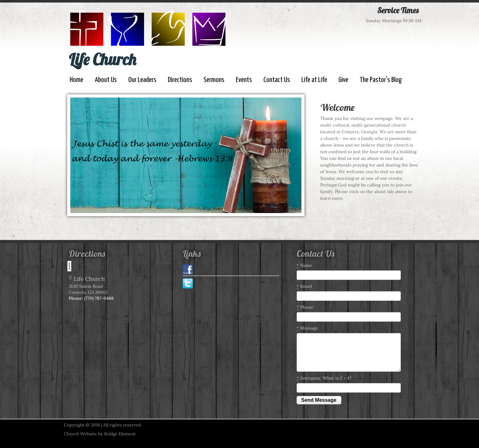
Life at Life (314, 80)
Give (343, 80)
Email (304, 286)
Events (244, 80)
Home (76, 80)
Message (307, 328)
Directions (180, 80)
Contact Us (277, 80)
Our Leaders (142, 80)
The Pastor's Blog (381, 80)
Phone (305, 307)
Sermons (214, 80)
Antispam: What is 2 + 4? (324, 378)
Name (304, 265)
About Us (106, 80)
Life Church (102, 59)
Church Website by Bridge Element (100, 434)
